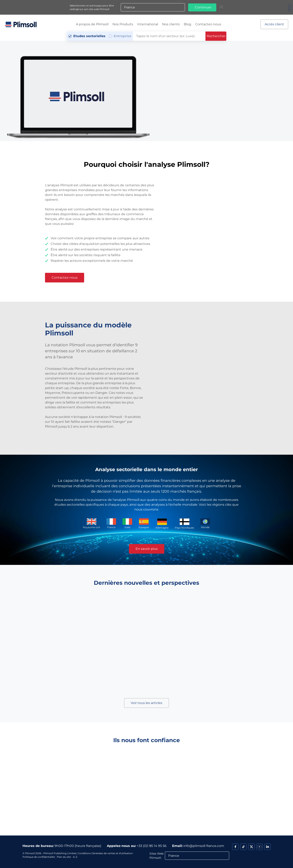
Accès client (274, 24)
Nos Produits (123, 24)
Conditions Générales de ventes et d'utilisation (105, 853)
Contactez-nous (208, 24)
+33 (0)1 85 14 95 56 (152, 846)
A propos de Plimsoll (92, 24)
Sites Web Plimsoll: (156, 856)
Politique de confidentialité (39, 857)
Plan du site (64, 857)
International (148, 24)
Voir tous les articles (146, 703)
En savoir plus (147, 549)
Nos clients (171, 24)
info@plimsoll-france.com (204, 846)
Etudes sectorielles (89, 36)
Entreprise (123, 36)
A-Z (75, 857)
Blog (187, 24)
